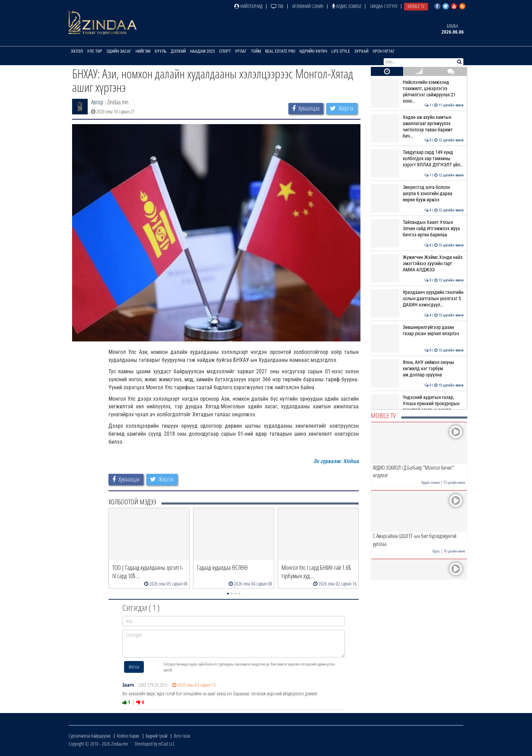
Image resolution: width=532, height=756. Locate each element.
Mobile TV (416, 6)
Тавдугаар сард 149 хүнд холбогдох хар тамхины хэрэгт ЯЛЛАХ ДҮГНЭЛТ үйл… (417, 159)
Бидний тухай (156, 736)
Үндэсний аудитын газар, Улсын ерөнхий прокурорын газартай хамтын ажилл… (417, 404)
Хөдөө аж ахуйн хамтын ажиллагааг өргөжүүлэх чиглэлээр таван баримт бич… (417, 127)
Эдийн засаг (119, 51)
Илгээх (134, 667)
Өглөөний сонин (308, 6)
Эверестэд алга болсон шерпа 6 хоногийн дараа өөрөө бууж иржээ (417, 194)
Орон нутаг (384, 51)
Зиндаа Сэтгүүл (383, 6)
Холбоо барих (128, 736)
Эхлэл (77, 51)
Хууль (161, 51)
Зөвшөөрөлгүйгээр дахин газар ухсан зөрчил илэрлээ (417, 330)
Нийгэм (143, 51)
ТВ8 (277, 6)
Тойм (256, 51)
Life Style (341, 51)
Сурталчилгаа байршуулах (90, 736)
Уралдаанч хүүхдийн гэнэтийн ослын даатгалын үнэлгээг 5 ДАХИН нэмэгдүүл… (417, 299)
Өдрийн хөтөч (313, 51)
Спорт (225, 51)
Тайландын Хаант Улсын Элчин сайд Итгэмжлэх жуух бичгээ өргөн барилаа (417, 229)
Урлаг (241, 51)
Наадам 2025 (202, 51)
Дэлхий (178, 51)
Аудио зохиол (347, 6)
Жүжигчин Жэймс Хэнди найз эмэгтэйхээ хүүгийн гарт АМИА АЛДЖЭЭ (417, 264)
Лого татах (182, 736)
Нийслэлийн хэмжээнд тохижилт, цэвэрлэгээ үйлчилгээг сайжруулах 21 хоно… (417, 92)
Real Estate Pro (280, 51)
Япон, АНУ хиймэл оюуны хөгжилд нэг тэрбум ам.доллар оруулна (417, 369)
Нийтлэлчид (248, 6)
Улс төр (95, 51)
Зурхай (361, 51)
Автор (97, 102)
